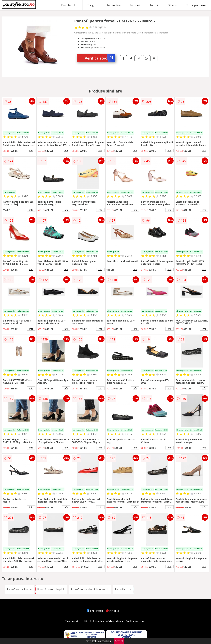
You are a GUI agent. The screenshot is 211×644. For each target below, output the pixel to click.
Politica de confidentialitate (107, 621)
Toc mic (154, 5)
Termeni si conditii (76, 621)
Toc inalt (135, 5)
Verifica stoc (100, 58)
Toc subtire (114, 5)
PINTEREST (114, 611)
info (31, 151)
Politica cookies (135, 621)
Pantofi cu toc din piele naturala (90, 589)
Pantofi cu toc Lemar (19, 589)
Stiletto (173, 5)
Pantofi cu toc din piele (51, 589)
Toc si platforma (196, 5)
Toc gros (92, 5)
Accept (119, 641)
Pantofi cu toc (69, 5)
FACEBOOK (95, 611)
